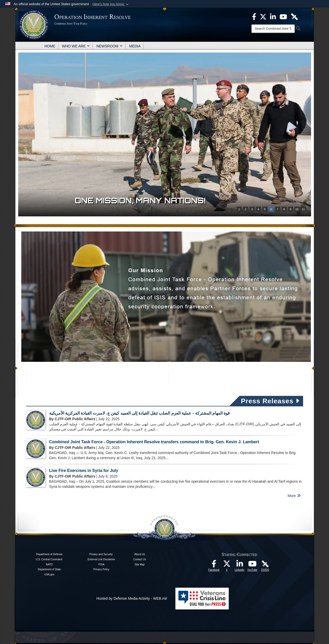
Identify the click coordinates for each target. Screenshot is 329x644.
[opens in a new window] (214, 565)
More (294, 496)
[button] (111, 4)
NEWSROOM (109, 46)
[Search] (273, 29)
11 (303, 209)
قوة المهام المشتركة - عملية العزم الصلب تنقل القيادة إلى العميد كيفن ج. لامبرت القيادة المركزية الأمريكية (140, 413)
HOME (50, 46)
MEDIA (135, 46)
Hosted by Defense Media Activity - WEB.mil (132, 598)
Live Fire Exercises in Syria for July (84, 471)
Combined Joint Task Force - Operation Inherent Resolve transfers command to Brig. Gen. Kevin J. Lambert (154, 442)
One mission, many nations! (140, 200)
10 (297, 209)
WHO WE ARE (76, 46)
